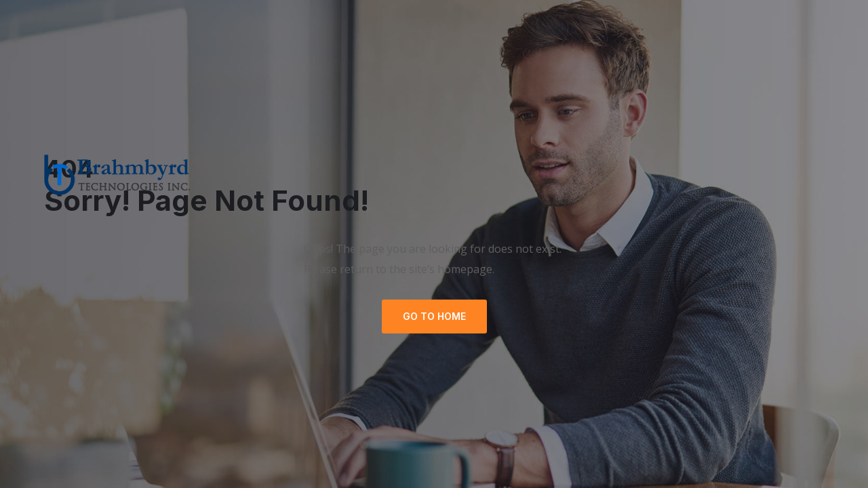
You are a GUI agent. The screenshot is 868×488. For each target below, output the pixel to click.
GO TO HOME (434, 316)
